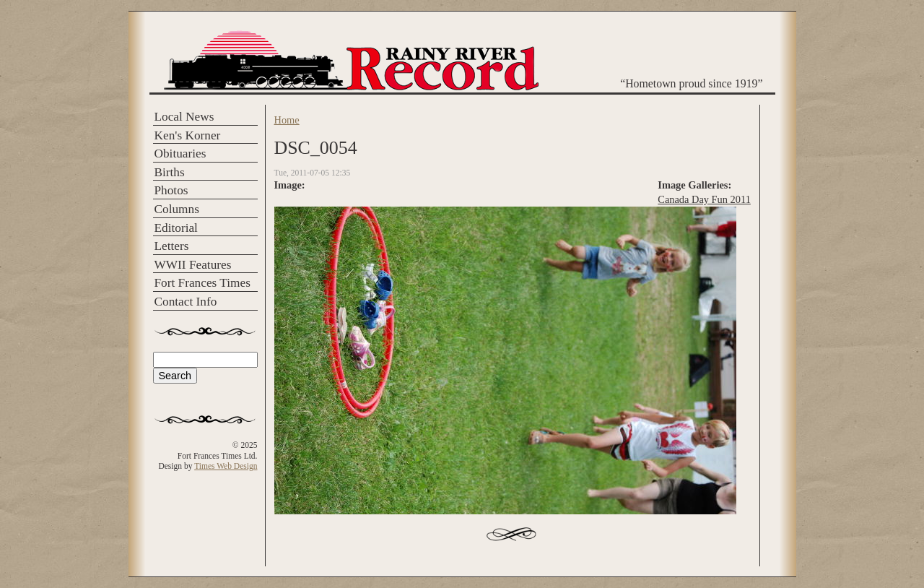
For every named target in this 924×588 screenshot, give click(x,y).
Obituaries (180, 154)
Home (287, 120)
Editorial (176, 228)
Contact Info (186, 302)
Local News (184, 117)
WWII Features (193, 265)
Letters (172, 246)
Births (170, 172)
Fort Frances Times (202, 283)
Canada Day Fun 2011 (704, 199)
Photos (171, 190)
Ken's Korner (188, 135)
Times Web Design (226, 466)
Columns (177, 209)
